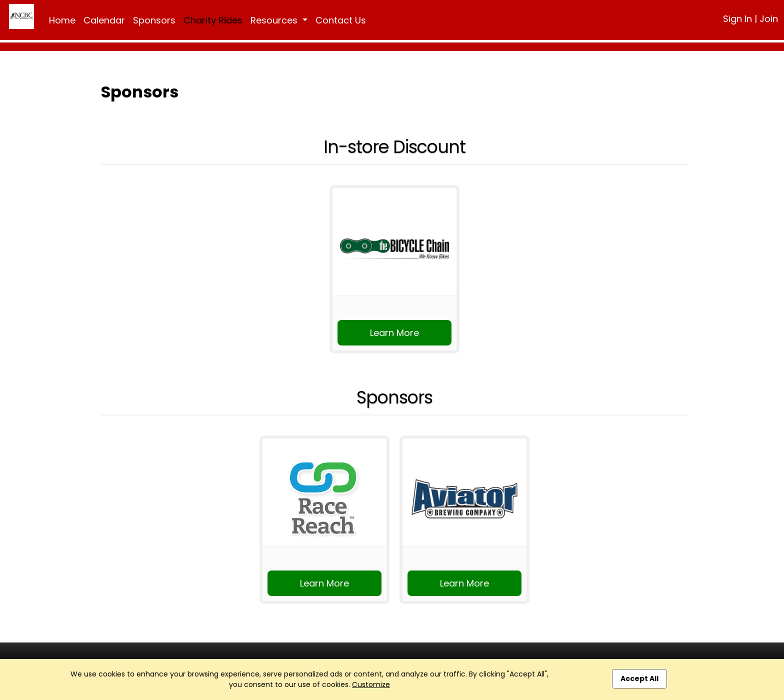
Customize (371, 684)
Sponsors (154, 20)
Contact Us (341, 20)
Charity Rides (213, 20)
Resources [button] (275, 20)
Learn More (394, 333)
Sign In (737, 19)
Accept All (639, 678)
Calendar (104, 20)
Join (769, 19)
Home (62, 20)
